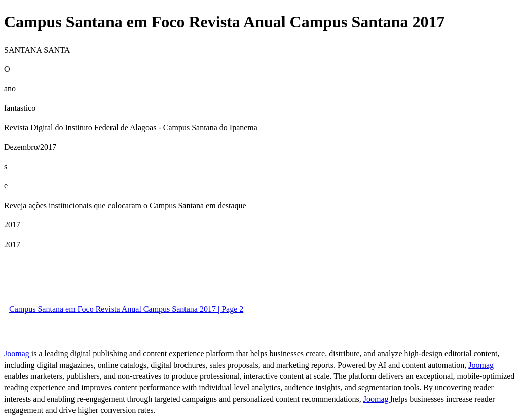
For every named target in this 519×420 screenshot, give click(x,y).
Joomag (18, 353)
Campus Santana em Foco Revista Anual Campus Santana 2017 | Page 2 (126, 309)
